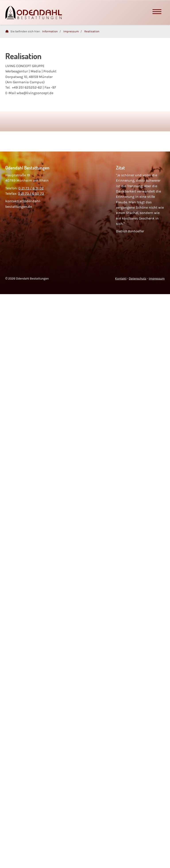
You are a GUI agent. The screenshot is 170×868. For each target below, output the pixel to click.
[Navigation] (157, 13)
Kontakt (121, 279)
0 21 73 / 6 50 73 (31, 193)
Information (50, 31)
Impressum (71, 31)
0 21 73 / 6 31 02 (31, 188)
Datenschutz (138, 279)
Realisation (92, 31)
